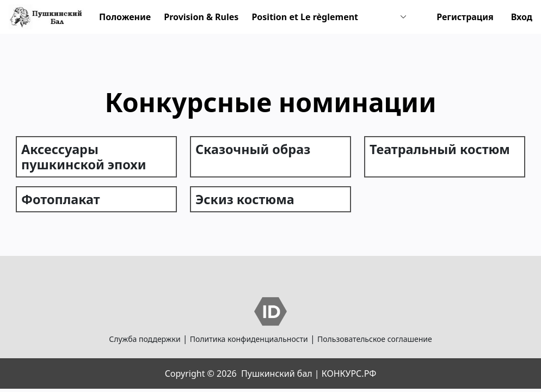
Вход (522, 17)
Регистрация (465, 17)
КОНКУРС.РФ (349, 373)
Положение (125, 17)
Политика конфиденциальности (249, 339)
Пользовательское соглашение (375, 339)
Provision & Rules (201, 17)
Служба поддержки (145, 339)
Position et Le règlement (305, 17)
